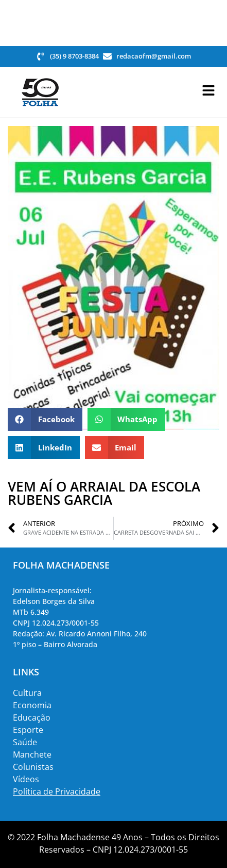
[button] (45, 419)
